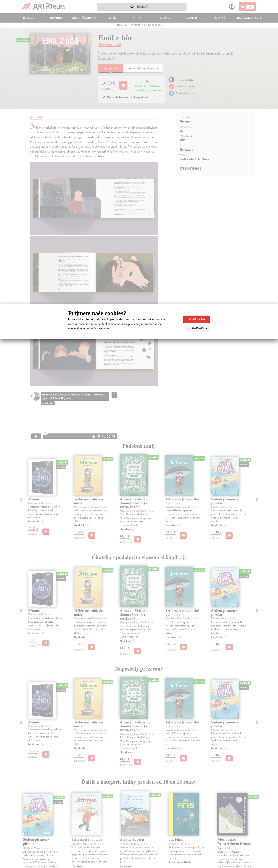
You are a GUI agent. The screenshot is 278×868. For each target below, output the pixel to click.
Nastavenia (198, 328)
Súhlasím (197, 319)
